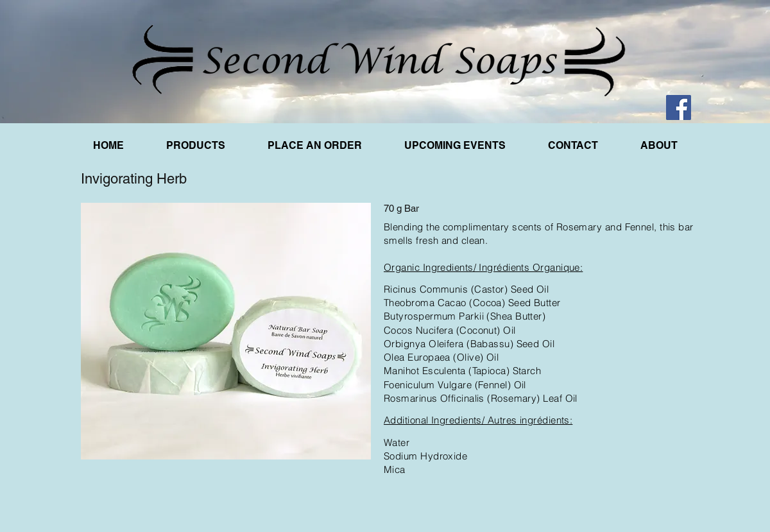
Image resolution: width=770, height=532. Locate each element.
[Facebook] (679, 107)
